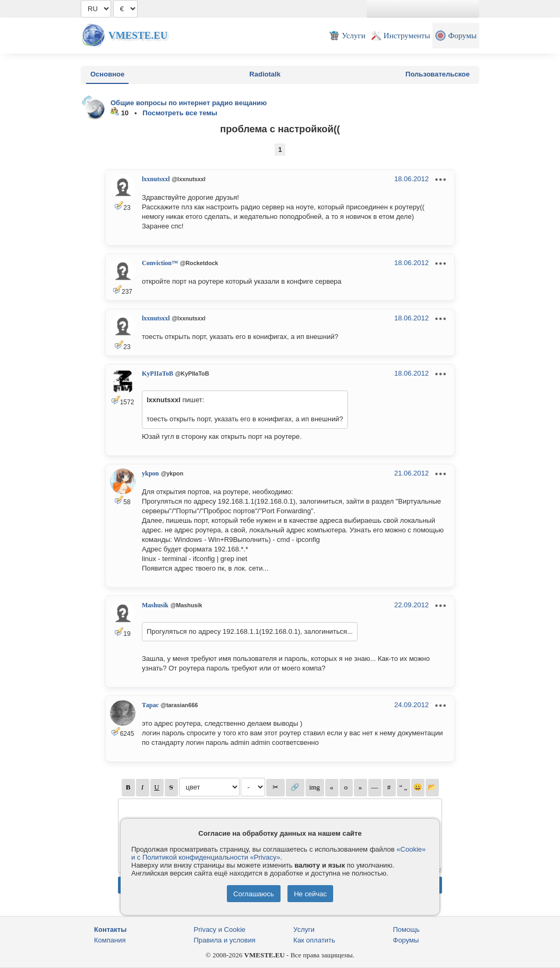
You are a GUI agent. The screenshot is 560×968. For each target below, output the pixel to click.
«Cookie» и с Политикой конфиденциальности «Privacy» (278, 853)
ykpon (150, 473)
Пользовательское (438, 74)
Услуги (304, 929)
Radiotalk (265, 74)
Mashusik (155, 605)
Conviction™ (160, 263)
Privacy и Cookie (220, 929)
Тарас (150, 705)
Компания (110, 940)
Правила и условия (225, 940)
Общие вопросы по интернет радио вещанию (189, 103)
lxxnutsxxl (156, 179)
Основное (107, 74)
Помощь (406, 929)
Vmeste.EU (138, 35)
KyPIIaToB (158, 373)
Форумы (406, 940)
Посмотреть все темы (180, 113)
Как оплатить (314, 940)
